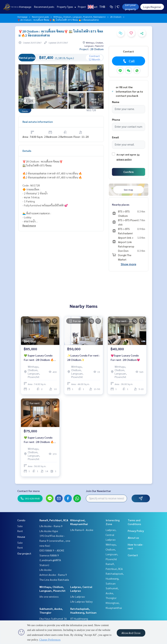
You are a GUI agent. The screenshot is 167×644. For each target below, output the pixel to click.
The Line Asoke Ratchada (54, 580)
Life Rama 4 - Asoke (82, 530)
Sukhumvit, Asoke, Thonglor (112, 593)
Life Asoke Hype (49, 531)
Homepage (25, 7)
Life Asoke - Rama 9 (51, 526)
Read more (29, 225)
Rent (20, 531)
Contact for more (28, 491)
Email (115, 137)
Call (128, 61)
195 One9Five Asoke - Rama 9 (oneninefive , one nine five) (55, 541)
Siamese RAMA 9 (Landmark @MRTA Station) (50, 560)
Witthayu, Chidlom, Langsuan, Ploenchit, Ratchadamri (80, 17)
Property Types (66, 7)
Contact (93, 7)
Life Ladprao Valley (81, 601)
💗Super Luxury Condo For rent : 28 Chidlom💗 (125, 358)
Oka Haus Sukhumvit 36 (53, 619)
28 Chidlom (116, 17)
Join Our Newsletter (98, 491)
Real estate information (38, 122)
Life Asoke (46, 570)
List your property (131, 7)
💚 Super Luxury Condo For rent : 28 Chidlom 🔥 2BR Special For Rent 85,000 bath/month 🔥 (39, 358)
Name (116, 102)
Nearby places (121, 204)
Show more (128, 264)
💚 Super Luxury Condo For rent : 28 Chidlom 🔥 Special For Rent (39, 440)
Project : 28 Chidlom (92, 49)
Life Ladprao (78, 596)
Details (27, 151)
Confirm (129, 172)
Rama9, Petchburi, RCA (54, 520)
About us (133, 538)
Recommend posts (44, 7)
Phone (116, 120)
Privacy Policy (136, 531)
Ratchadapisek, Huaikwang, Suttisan (115, 578)
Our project (24, 553)
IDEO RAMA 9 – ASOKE (52, 550)
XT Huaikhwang (79, 619)
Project (82, 7)
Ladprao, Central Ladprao (111, 535)
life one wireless (49, 596)
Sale (20, 526)
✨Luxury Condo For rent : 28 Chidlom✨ (83, 358)
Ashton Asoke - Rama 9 (53, 575)
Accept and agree (126, 154)
